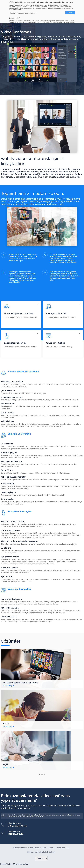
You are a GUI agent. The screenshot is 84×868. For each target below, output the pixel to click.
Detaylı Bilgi (7, 686)
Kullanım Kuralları (20, 848)
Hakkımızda (60, 848)
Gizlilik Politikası (35, 848)
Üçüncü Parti (20, 13)
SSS (68, 848)
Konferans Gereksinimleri (38, 852)
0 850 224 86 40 (17, 826)
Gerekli (12, 13)
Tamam (70, 13)
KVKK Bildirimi (48, 848)
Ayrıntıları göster (30, 13)
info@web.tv (16, 834)
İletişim (52, 852)
